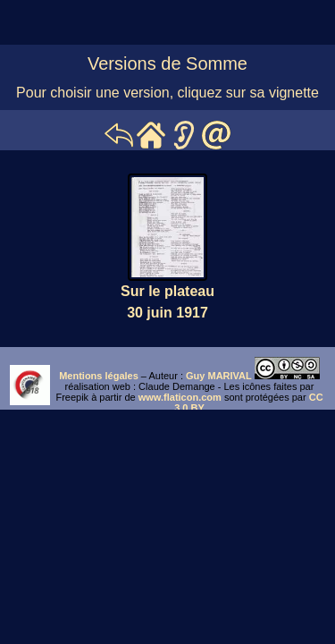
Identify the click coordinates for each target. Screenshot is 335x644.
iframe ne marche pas (167, 378)
